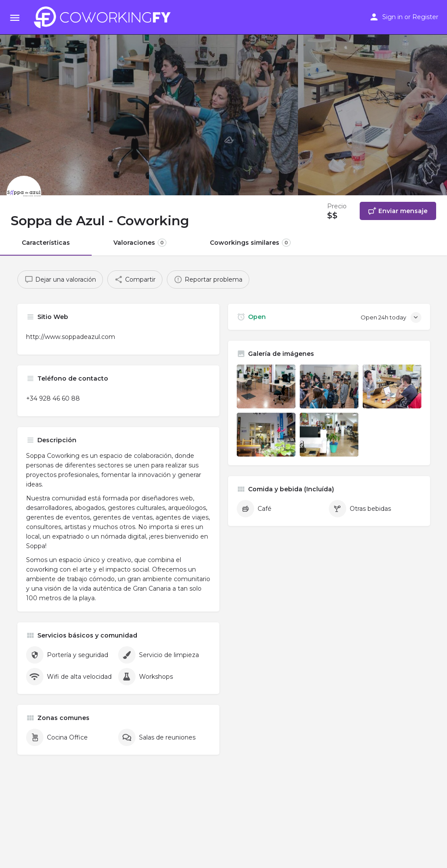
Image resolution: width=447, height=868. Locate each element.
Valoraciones (140, 243)
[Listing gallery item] (266, 386)
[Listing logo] (24, 193)
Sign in (392, 17)
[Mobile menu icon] (15, 18)
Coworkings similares (250, 243)
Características (46, 243)
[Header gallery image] (74, 98)
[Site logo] (105, 17)
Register (425, 17)
